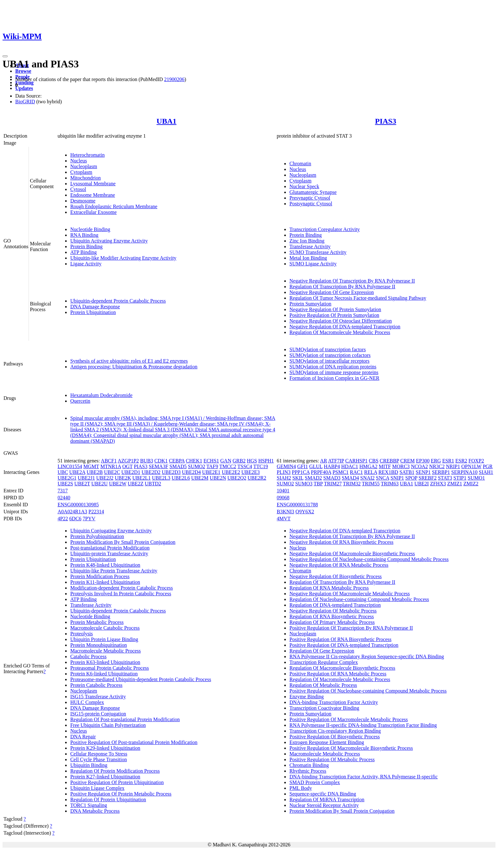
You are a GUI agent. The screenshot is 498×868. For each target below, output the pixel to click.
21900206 (174, 79)
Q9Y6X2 (305, 512)
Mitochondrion (85, 178)
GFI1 (303, 466)
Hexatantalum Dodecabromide (101, 395)
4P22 (63, 519)
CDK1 (161, 461)
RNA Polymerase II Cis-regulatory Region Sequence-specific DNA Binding (367, 656)
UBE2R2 (257, 478)
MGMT (91, 466)
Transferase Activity (310, 246)
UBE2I (422, 484)
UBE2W (118, 484)
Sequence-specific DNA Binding (323, 794)
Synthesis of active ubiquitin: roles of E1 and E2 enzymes (129, 361)
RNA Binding (84, 235)
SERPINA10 (464, 472)
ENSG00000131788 (297, 505)
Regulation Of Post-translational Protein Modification (125, 719)
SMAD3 (332, 478)
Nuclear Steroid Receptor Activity (324, 805)
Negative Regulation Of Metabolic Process (333, 611)
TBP (318, 484)
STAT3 (445, 478)
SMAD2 (313, 478)
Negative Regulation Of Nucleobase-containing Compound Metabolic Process (369, 559)
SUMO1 (476, 478)
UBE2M (200, 478)
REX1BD (388, 472)
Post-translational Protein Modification (110, 548)
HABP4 (332, 466)
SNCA (383, 478)
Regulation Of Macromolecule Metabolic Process (340, 332)
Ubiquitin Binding (89, 765)
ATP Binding (83, 252)
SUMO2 (197, 466)
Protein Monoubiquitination (98, 645)
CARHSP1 (356, 461)
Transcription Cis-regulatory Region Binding (335, 731)
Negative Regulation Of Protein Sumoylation (335, 309)
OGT (128, 466)
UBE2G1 (67, 478)
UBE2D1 (131, 472)
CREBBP (390, 461)
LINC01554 (70, 466)
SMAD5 (178, 466)
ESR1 (448, 461)
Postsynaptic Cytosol (311, 204)
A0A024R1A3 (72, 512)
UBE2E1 (211, 472)
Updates (24, 88)
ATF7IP (336, 461)
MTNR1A (111, 466)
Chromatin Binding (309, 765)
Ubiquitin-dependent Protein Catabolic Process (118, 301)
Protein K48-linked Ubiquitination (105, 565)
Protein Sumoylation (310, 304)
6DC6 (75, 519)
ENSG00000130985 (78, 505)
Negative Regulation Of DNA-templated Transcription (345, 327)
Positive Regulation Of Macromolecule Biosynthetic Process (351, 748)
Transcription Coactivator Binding (324, 708)
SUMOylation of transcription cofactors (330, 355)
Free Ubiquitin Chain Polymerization (108, 725)
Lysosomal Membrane (93, 184)
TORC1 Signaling (89, 805)
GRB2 (239, 461)
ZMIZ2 (471, 484)
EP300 (423, 461)
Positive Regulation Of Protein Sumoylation (334, 315)
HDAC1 (350, 466)
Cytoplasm (81, 172)
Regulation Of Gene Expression (322, 651)
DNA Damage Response (95, 307)
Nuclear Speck (304, 186)
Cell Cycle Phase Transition (98, 759)
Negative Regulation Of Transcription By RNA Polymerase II (352, 281)
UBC (63, 472)
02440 (64, 498)
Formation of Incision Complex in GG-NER (334, 378)
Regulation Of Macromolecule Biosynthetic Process (342, 668)
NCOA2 (419, 466)
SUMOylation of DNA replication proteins (333, 367)
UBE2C (112, 472)
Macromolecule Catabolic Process (105, 628)
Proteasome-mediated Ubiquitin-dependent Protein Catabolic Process (141, 679)
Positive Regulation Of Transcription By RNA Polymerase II (351, 628)
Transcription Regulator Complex (323, 662)
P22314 (96, 512)
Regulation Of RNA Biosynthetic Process (332, 616)
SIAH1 (486, 472)
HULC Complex (87, 702)
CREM (407, 461)
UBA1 (167, 121)
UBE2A (77, 472)
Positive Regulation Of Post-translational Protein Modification (134, 742)
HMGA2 (369, 466)
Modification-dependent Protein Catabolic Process (121, 588)
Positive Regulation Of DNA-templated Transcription (344, 645)
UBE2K (123, 478)
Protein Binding (86, 246)
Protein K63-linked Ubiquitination (105, 662)
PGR (488, 466)
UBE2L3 (161, 478)
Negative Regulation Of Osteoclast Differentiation (340, 321)
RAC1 (357, 472)
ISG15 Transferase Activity (98, 697)
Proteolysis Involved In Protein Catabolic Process (121, 594)
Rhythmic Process (308, 771)
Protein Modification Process (100, 576)
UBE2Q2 (237, 478)
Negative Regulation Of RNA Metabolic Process (339, 565)
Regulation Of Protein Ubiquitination (108, 800)
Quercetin (80, 401)
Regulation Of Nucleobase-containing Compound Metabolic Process (359, 599)
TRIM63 (390, 484)
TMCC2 (228, 466)
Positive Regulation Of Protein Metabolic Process (121, 794)
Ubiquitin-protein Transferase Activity (109, 554)
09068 (283, 498)
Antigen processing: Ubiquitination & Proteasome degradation (134, 367)
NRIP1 (453, 466)
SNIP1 (397, 478)
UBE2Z (136, 484)
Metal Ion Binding (308, 258)
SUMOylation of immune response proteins (334, 372)
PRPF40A (321, 472)
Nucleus (78, 161)
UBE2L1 (142, 478)
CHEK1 (194, 461)
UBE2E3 (251, 472)
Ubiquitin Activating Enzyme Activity (109, 241)
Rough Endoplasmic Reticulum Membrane (114, 206)
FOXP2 (476, 461)
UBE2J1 (86, 478)
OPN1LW (471, 466)
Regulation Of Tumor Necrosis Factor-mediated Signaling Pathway (358, 298)
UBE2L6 (181, 478)
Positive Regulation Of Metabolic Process (332, 759)
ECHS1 (211, 461)
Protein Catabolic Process (96, 685)
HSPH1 (266, 461)
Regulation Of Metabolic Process (323, 685)
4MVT (284, 519)
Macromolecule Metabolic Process (105, 651)
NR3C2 (437, 466)
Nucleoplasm (84, 166)
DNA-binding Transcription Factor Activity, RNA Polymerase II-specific (363, 777)
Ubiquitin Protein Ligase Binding (104, 639)
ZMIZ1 (455, 484)
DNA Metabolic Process (95, 811)
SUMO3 (304, 484)
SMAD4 (350, 478)
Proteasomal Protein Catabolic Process (110, 668)
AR (324, 461)
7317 (63, 491)
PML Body (301, 788)
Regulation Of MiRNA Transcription (327, 800)
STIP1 (460, 478)
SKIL (298, 478)
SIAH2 (284, 478)
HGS (252, 461)
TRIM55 (371, 484)
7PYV (89, 519)
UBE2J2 (105, 478)
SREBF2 (428, 478)
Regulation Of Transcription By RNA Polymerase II (342, 287)
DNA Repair (83, 737)
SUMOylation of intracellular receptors (329, 361)
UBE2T (82, 484)
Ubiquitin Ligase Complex (97, 788)
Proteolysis (81, 634)
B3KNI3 (285, 512)
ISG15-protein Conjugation (98, 714)
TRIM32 (352, 484)
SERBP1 (441, 472)
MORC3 (401, 466)
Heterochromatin (87, 155)
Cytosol (78, 189)
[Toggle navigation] (5, 56)
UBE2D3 (171, 472)
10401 (283, 491)
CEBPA (177, 461)
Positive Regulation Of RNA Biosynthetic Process (340, 639)
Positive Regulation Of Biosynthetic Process (334, 737)
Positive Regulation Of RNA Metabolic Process (338, 674)
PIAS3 (386, 121)
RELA (371, 472)
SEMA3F (158, 466)
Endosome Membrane (93, 195)
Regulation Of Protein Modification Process (115, 771)
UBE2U (100, 484)
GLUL (316, 466)
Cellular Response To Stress (99, 754)
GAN (226, 461)
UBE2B (95, 472)
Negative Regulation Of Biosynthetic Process (336, 576)
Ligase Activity (86, 264)
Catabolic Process (88, 656)
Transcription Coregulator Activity (325, 229)
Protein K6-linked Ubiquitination (104, 674)
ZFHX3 (438, 484)
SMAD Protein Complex (315, 782)
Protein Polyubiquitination (97, 536)
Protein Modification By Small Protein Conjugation (123, 542)
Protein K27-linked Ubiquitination (105, 777)
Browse (23, 71)
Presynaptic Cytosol (310, 198)
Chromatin (300, 164)
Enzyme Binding (306, 697)
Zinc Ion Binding (307, 241)
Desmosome (83, 201)
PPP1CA (301, 472)
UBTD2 (153, 484)
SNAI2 (367, 478)
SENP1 (423, 472)
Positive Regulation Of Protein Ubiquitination (117, 782)
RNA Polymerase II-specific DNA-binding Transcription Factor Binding (363, 725)
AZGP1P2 (128, 461)
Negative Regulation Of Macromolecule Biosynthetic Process (352, 554)
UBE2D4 (192, 472)
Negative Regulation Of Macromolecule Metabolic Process (350, 594)
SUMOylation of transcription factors (327, 349)
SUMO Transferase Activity (318, 252)
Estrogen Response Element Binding (327, 742)
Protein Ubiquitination (93, 312)
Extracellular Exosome (93, 212)
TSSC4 (245, 466)
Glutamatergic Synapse (313, 192)
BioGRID (25, 102)
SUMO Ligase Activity (313, 264)
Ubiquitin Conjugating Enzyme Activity (111, 531)
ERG (436, 461)
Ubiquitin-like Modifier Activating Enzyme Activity (123, 258)
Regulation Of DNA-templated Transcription (335, 605)
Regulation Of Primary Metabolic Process (332, 622)
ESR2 (461, 461)
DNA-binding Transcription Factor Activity (334, 702)
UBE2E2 (231, 472)
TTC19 (260, 466)
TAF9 (212, 466)
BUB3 (147, 461)
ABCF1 (109, 461)
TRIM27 (333, 484)
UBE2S (65, 484)
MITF (385, 466)
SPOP (411, 478)
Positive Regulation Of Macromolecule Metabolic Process (349, 719)
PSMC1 (341, 472)
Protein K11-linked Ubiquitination (105, 582)
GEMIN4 (286, 466)
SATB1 (407, 472)
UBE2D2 (151, 472)
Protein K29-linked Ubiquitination (105, 748)
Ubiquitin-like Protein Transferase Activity (114, 571)
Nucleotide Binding (90, 229)
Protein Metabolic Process (97, 622)
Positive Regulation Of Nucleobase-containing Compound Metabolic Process (368, 691)
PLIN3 (284, 472)
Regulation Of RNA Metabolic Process (329, 588)
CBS (373, 461)
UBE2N (218, 478)
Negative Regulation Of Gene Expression (332, 292)
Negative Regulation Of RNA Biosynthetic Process (341, 542)
